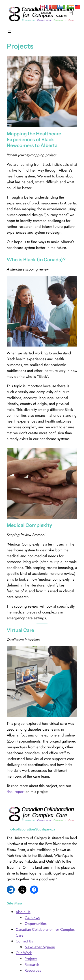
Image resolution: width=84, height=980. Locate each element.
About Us (23, 912)
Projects (31, 959)
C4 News (32, 918)
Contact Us (24, 941)
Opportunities (36, 924)
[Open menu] (9, 32)
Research (32, 964)
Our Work (24, 953)
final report (16, 792)
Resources (33, 970)
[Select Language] (56, 13)
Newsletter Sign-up (40, 947)
